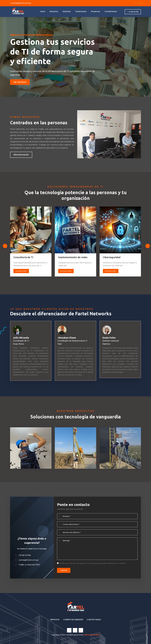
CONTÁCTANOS (94, 619)
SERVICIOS (55, 619)
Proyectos (96, 11)
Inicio (43, 11)
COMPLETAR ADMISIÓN (73, 619)
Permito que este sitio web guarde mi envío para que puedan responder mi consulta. (93, 563)
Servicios (67, 11)
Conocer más (23, 271)
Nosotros (54, 11)
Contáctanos (111, 11)
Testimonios (81, 11)
